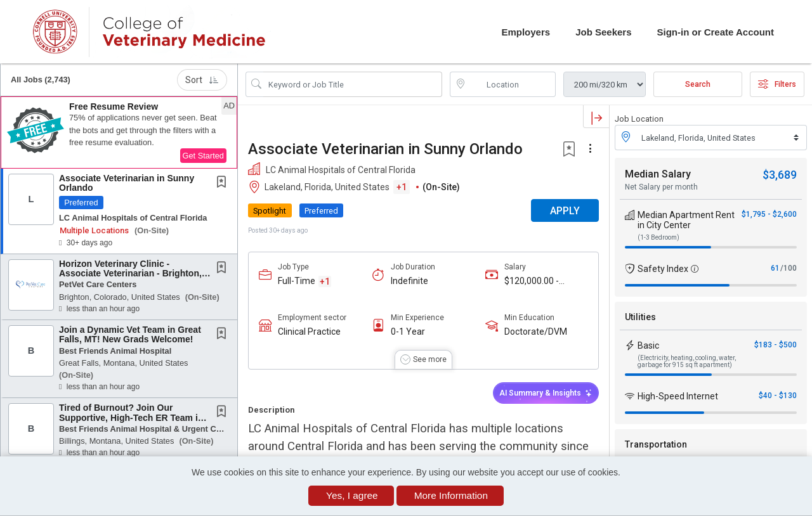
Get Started (203, 156)
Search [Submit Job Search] (698, 84)
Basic (648, 345)
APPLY (565, 211)
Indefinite (409, 281)
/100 (789, 268)
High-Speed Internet (678, 396)
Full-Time (297, 281)
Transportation (656, 444)
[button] (119, 132)
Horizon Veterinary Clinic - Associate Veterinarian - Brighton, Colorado (130, 274)
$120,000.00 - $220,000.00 (532, 281)
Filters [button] (777, 84)
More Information (451, 495)
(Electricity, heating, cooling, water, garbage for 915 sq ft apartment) (687, 361)
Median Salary (658, 174)
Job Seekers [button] (603, 32)
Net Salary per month (661, 187)
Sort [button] (202, 80)
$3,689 (780, 175)
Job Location (639, 119)
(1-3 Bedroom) (658, 237)
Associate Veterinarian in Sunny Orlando (127, 183)
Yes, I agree (352, 495)
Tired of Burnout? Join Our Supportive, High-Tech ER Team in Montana (131, 417)
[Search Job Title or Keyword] (353, 84)
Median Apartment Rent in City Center (686, 220)
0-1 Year (408, 332)
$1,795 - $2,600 (769, 214)
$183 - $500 (776, 345)
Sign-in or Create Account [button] (716, 32)
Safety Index (663, 269)
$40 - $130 (778, 396)
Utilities (640, 317)
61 (775, 268)
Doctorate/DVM (536, 332)
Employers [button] (526, 32)
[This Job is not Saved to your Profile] (224, 183)
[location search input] (512, 84)
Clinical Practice (309, 332)
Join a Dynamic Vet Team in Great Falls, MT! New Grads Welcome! (130, 334)
